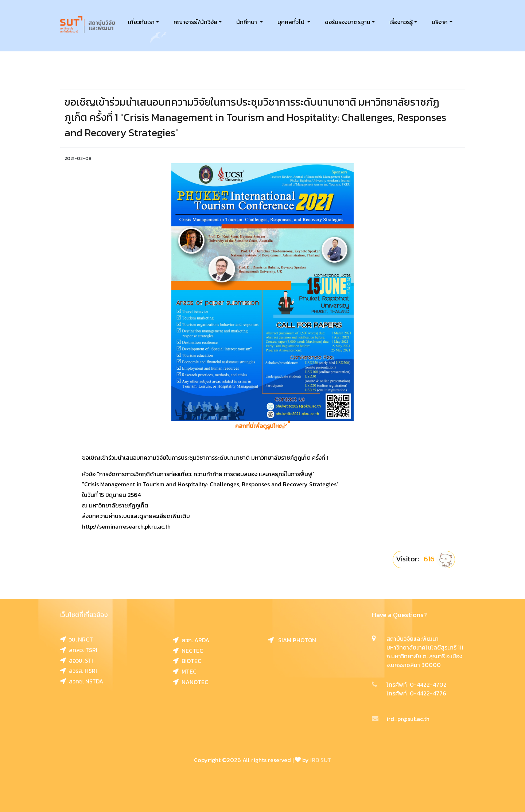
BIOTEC (187, 661)
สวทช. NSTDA (82, 681)
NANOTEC (190, 682)
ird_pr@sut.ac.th (401, 719)
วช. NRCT (77, 639)
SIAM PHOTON (292, 640)
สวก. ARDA (191, 640)
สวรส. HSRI (79, 671)
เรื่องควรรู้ (401, 22)
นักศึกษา (247, 22)
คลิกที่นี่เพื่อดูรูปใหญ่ (262, 426)
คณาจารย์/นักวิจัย (195, 22)
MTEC (185, 671)
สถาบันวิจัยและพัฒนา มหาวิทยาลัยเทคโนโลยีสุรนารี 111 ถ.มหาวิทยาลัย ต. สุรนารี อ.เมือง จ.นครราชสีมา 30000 (425, 652)
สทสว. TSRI (79, 650)
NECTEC (188, 651)
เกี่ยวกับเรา (141, 22)
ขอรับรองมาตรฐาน (348, 22)
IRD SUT (321, 760)
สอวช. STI (77, 660)
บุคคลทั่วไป (292, 22)
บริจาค (440, 22)
